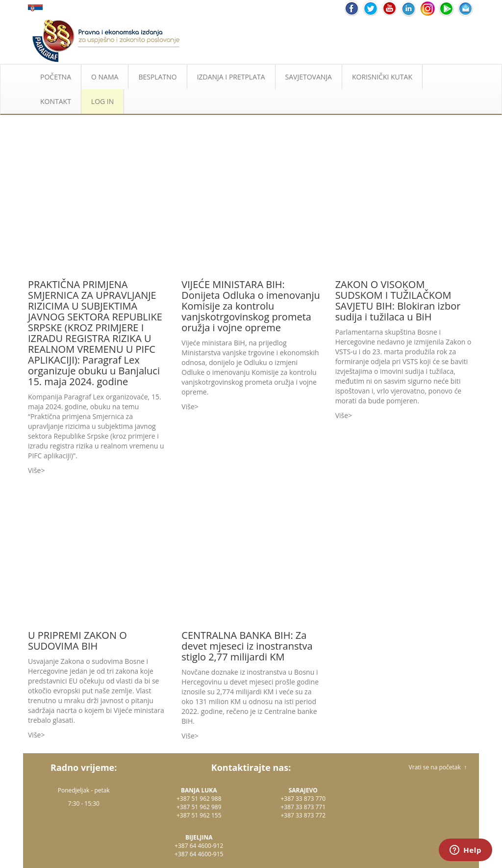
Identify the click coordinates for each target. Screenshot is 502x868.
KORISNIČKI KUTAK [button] (382, 77)
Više (34, 470)
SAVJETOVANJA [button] (309, 77)
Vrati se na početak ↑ (438, 767)
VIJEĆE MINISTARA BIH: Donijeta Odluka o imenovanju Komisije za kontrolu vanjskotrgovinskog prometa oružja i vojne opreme (251, 306)
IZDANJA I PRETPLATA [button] (231, 77)
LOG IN (102, 101)
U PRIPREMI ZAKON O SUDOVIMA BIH (77, 641)
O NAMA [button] (105, 77)
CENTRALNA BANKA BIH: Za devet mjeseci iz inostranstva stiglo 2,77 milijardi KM (247, 646)
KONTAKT (56, 101)
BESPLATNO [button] (157, 77)
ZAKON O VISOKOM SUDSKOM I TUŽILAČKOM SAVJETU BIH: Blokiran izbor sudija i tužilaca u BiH (398, 301)
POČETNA (56, 77)
